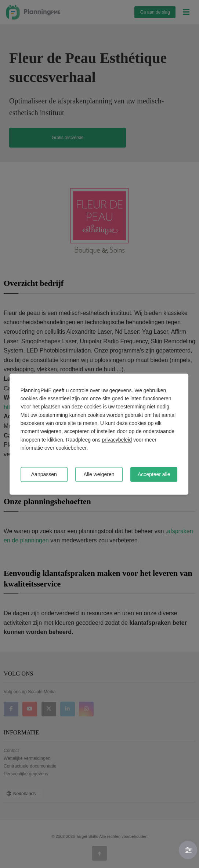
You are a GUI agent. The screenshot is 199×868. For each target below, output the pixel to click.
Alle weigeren (99, 474)
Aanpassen (44, 474)
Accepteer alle (154, 474)
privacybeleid (117, 440)
